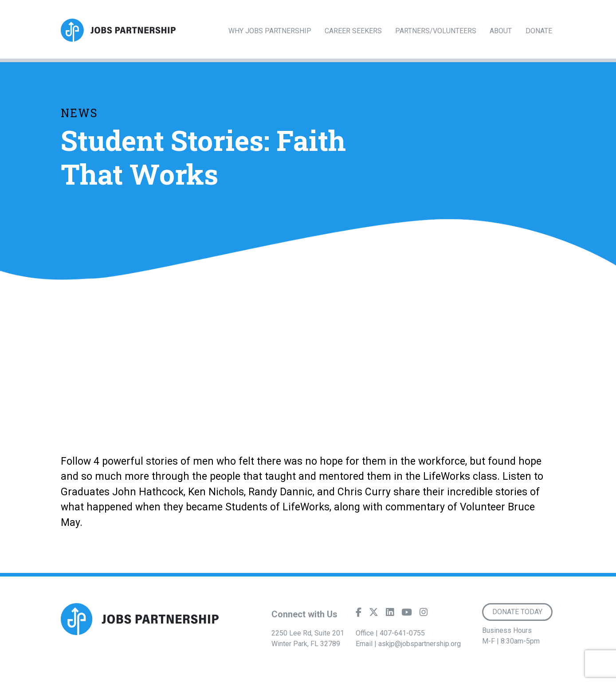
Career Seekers (353, 31)
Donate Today (517, 612)
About (501, 31)
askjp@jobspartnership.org (420, 644)
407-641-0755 (402, 633)
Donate (539, 31)
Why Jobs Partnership (270, 31)
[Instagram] (424, 614)
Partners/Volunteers (436, 31)
